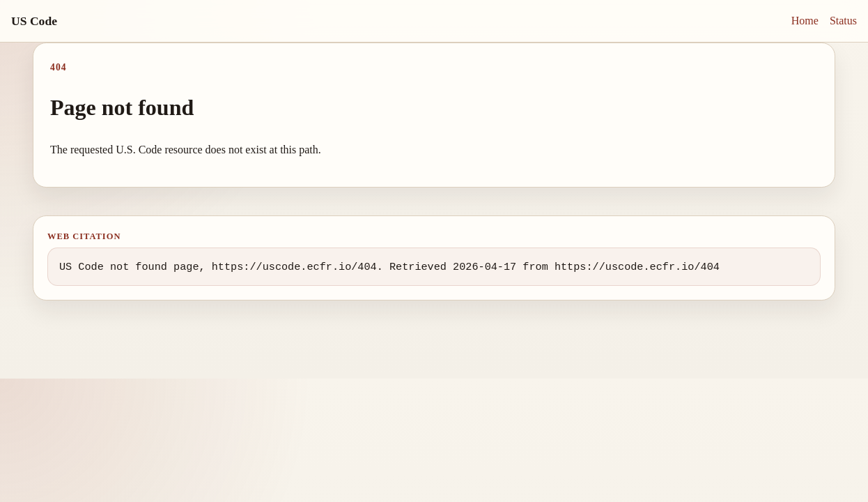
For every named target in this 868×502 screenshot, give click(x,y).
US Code (34, 21)
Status (843, 21)
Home (805, 21)
